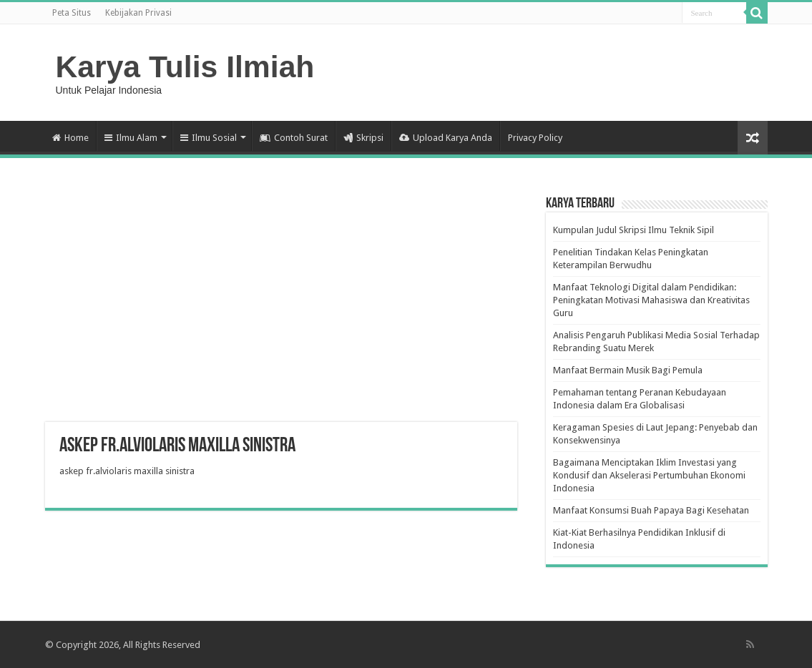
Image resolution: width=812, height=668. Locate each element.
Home (70, 138)
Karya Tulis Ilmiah (185, 67)
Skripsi (363, 138)
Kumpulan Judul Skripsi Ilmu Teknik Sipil (634, 230)
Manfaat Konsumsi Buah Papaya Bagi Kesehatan (651, 510)
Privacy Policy (535, 138)
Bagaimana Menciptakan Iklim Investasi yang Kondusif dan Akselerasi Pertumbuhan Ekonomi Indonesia (649, 475)
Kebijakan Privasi (138, 13)
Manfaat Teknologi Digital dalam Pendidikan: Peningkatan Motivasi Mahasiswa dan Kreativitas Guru (651, 300)
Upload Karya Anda (446, 138)
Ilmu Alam (131, 138)
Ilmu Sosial (209, 138)
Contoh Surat (294, 138)
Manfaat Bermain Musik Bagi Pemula (628, 370)
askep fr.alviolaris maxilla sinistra (127, 471)
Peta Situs (72, 13)
